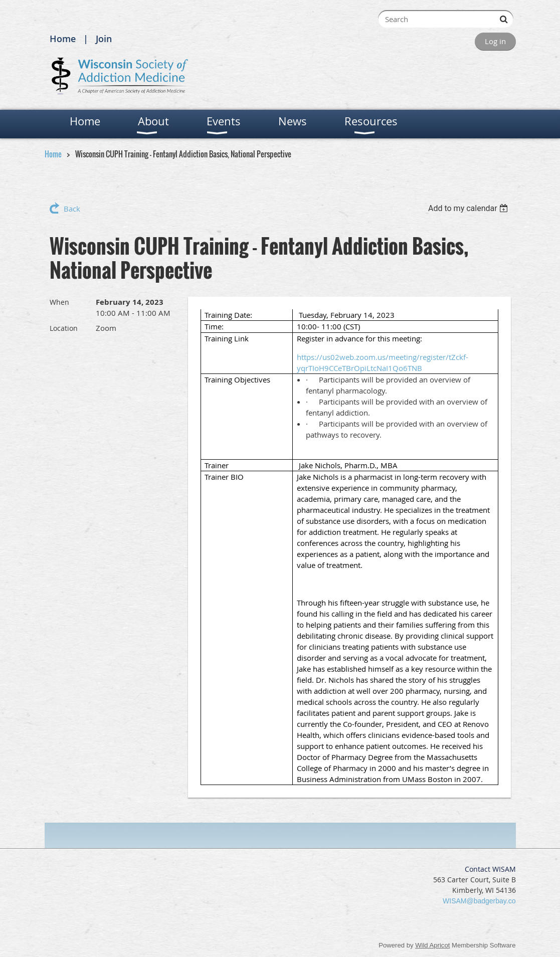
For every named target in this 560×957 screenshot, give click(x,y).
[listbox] (470, 208)
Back (72, 209)
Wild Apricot (432, 945)
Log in (495, 41)
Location (64, 328)
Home (63, 39)
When (59, 302)
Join (104, 39)
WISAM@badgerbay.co (479, 901)
